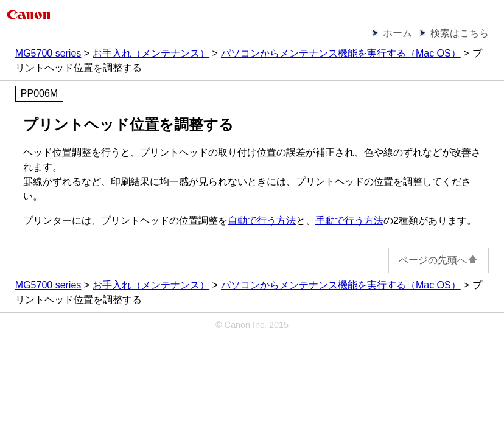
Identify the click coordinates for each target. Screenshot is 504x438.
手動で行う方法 (349, 221)
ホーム (397, 33)
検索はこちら (460, 33)
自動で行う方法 (262, 221)
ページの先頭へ (439, 260)
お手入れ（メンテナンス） (151, 53)
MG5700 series (48, 53)
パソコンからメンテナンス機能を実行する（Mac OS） (341, 53)
